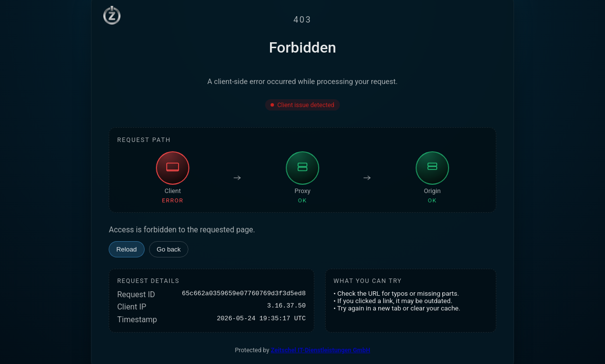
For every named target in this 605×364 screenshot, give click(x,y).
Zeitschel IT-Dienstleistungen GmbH (321, 350)
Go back (169, 249)
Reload (127, 249)
